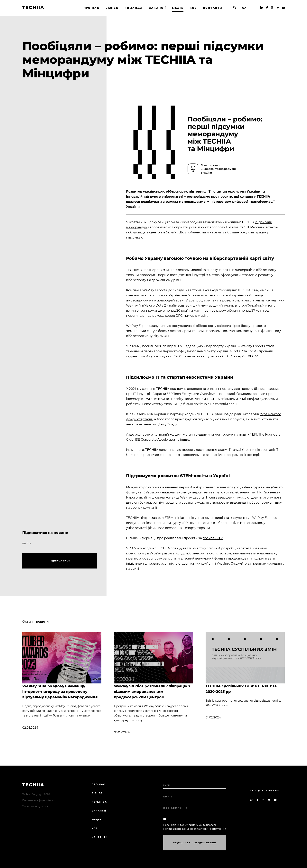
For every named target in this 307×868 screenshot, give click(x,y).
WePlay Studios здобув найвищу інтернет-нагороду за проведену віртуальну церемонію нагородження (60, 692)
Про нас (98, 784)
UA (244, 8)
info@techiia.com (265, 791)
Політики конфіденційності (180, 829)
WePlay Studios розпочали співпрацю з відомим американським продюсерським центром (152, 692)
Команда (99, 802)
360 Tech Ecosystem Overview (191, 394)
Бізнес (97, 793)
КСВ (95, 828)
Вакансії (99, 811)
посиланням (213, 538)
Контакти (100, 837)
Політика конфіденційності (39, 800)
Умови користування (35, 806)
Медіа (97, 820)
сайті (135, 569)
